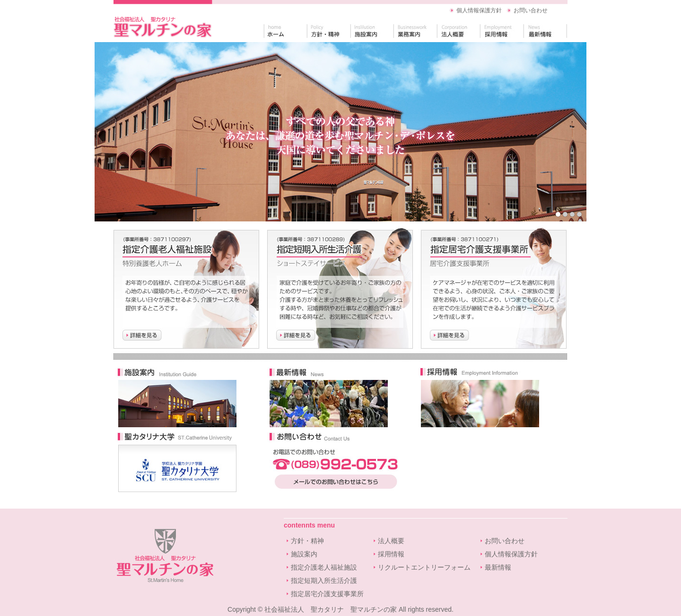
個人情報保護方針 (479, 10)
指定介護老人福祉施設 (324, 567)
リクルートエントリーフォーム (424, 567)
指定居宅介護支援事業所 (327, 594)
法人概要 (391, 541)
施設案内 (304, 554)
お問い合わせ (531, 10)
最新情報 (498, 567)
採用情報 (391, 554)
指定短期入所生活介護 (324, 581)
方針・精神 (307, 541)
